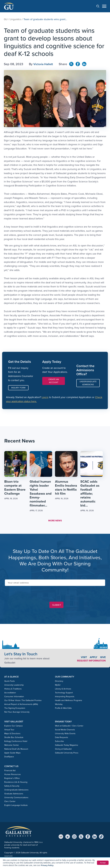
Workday (59, 705)
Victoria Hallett (44, 64)
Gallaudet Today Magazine (67, 746)
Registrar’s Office (12, 779)
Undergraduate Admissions (88, 383)
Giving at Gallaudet (63, 750)
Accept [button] (102, 863)
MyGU (58, 686)
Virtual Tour (9, 731)
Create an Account (54, 381)
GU (6, 19)
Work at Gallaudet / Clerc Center (69, 727)
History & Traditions (13, 690)
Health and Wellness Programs (69, 701)
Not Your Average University (17, 713)
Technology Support (64, 693)
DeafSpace (9, 758)
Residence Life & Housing (16, 783)
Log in (45, 397)
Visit (83, 658)
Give (103, 658)
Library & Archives (63, 690)
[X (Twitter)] (81, 837)
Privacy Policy (47, 865)
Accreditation (10, 693)
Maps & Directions (12, 734)
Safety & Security (12, 787)
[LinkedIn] (95, 837)
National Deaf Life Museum (16, 750)
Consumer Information (14, 697)
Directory (59, 682)
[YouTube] (68, 837)
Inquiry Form (18, 388)
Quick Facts (10, 682)
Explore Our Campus (14, 727)
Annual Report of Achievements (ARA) (21, 705)
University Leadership (14, 686)
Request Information (91, 661)
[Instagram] (74, 837)
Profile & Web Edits (63, 709)
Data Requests (62, 738)
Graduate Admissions (14, 795)
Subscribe (59, 742)
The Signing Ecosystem (15, 709)
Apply (93, 658)
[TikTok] (101, 837)
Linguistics (16, 19)
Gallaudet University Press (67, 754)
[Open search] (99, 6)
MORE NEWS (55, 521)
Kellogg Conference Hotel (16, 742)
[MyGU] (61, 837)
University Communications (16, 798)
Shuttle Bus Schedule (14, 738)
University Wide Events (65, 734)
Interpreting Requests (65, 697)
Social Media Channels (65, 731)
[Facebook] (88, 837)
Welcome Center (12, 746)
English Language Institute (16, 806)
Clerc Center (10, 802)
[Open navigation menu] (104, 6)
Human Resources (13, 775)
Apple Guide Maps (12, 754)
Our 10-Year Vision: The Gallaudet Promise (23, 701)
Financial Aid (10, 771)
